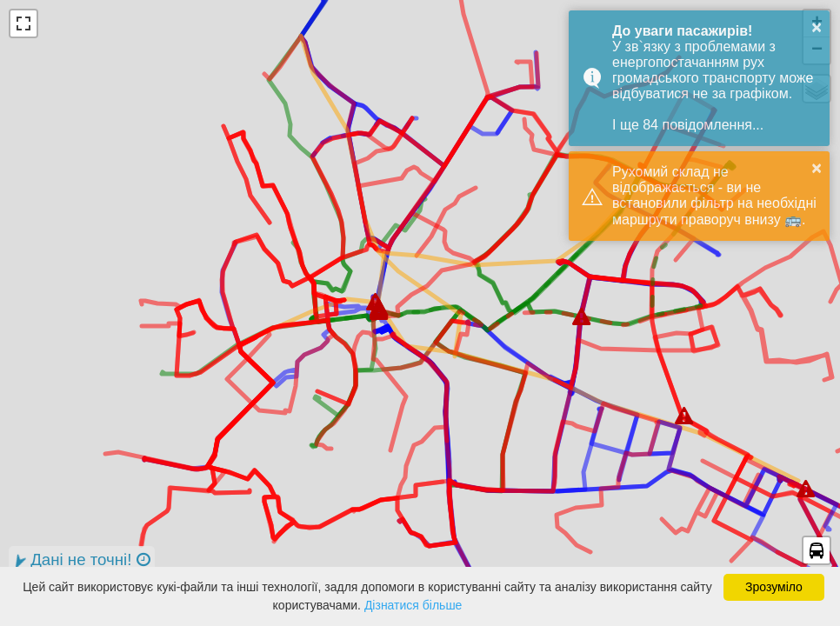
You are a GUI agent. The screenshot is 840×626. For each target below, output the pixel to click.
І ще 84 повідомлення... (688, 125)
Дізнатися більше (413, 605)
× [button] (817, 27)
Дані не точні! (80, 560)
